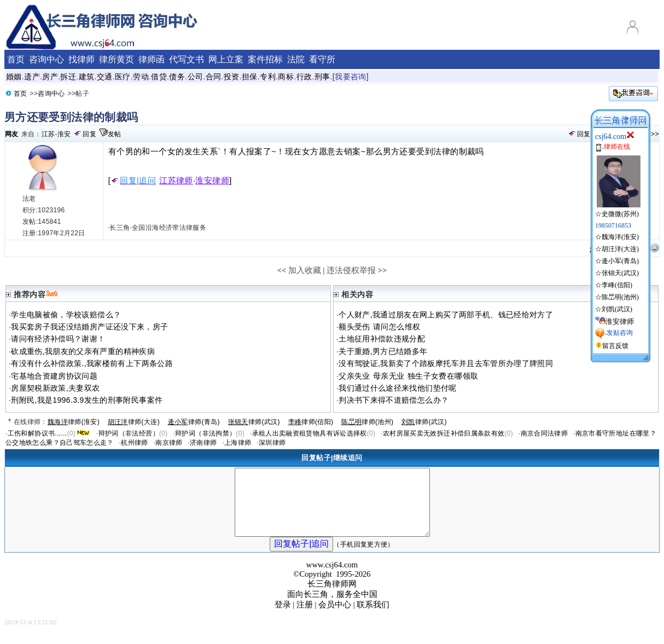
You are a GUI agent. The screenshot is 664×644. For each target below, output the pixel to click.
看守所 (322, 59)
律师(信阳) (311, 422)
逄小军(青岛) (620, 261)
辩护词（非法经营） (129, 433)
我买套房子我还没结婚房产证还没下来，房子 (89, 327)
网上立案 (226, 59)
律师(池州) (367, 422)
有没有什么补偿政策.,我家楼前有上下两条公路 (92, 363)
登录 (283, 618)
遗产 (32, 77)
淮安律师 (212, 181)
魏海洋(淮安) (620, 237)
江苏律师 (176, 181)
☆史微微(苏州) (618, 210)
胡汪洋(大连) (620, 249)
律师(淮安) (74, 422)
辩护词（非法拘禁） (205, 433)
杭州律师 (134, 443)
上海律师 (238, 443)
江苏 (48, 134)
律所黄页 (117, 59)
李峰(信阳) (617, 285)
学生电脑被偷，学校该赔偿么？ (66, 315)
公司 (196, 77)
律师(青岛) (194, 422)
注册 (305, 618)
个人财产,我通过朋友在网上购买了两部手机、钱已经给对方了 (446, 315)
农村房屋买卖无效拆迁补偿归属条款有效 (444, 433)
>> (655, 134)
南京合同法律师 (544, 433)
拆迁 (68, 77)
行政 (304, 77)
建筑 (87, 77)
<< (282, 270)
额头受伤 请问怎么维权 (379, 327)
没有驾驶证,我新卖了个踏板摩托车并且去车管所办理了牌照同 (446, 363)
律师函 (152, 59)
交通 (105, 77)
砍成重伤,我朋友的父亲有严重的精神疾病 (83, 351)
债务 (177, 77)
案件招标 (265, 59)
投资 (232, 77)
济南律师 (203, 443)
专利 (268, 77)
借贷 (159, 77)
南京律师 (169, 443)
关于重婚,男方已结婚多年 (383, 351)
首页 (21, 94)
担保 (250, 77)
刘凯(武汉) (617, 309)
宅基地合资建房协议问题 (54, 376)
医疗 (123, 77)
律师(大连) (134, 422)
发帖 (115, 134)
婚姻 (14, 77)
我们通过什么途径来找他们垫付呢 (397, 388)
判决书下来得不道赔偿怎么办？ (394, 400)
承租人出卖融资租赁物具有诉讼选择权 (310, 433)
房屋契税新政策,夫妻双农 (55, 388)
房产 (50, 77)
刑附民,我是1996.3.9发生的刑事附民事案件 (87, 400)
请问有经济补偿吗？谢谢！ (58, 339)
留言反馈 (615, 346)
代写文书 (187, 59)
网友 (12, 134)
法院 (296, 59)
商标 (286, 77)
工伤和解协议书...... (37, 433)
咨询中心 (51, 94)
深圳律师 (272, 443)
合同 (214, 77)
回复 (89, 134)
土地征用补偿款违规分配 (382, 339)
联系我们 (373, 618)
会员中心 (335, 618)
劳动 (141, 77)
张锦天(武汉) (620, 273)
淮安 (64, 134)
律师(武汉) (254, 422)
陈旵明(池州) (620, 297)
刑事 (322, 77)
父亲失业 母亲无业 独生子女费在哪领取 (408, 376)
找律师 (81, 59)
